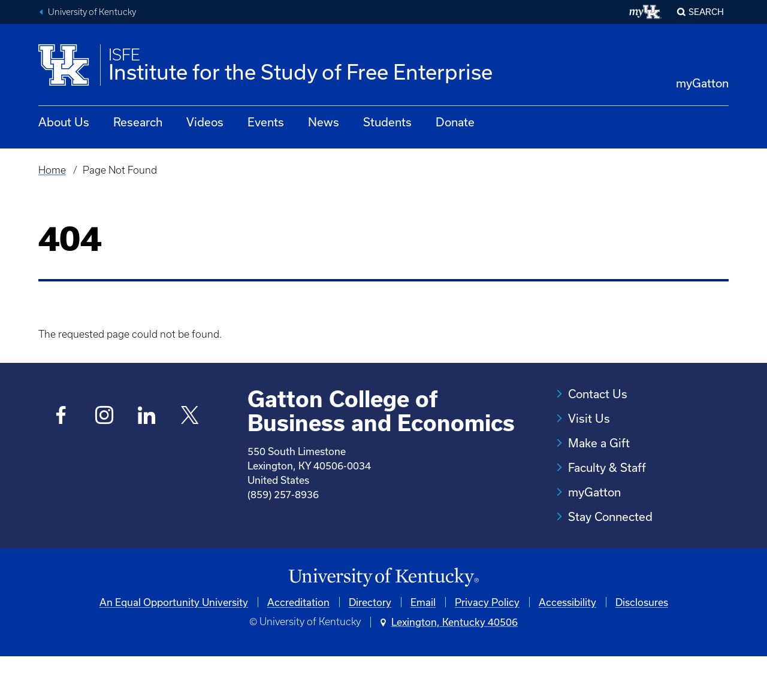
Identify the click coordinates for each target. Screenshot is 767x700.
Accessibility (567, 645)
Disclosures (642, 645)
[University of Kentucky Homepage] (383, 621)
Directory (370, 645)
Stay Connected (610, 516)
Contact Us (598, 394)
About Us (64, 122)
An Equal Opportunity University (174, 645)
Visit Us (589, 418)
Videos (205, 122)
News (324, 122)
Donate (455, 122)
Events (266, 122)
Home (52, 170)
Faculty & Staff (607, 467)
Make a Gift (599, 443)
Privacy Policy (487, 645)
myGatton (702, 83)
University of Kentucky (92, 12)
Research (138, 122)
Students (387, 122)
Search (706, 12)
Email (423, 645)
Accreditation (298, 645)
